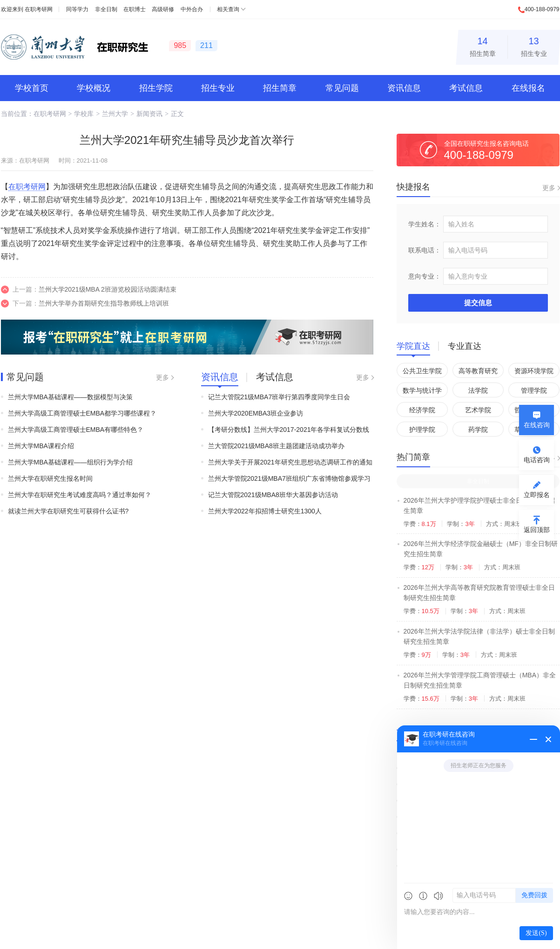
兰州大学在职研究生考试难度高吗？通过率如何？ (80, 495)
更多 (162, 377)
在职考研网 (39, 9)
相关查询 (228, 9)
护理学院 (422, 430)
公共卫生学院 (422, 371)
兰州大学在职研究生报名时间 (50, 478)
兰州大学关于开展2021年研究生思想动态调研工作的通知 (290, 462)
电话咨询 (537, 460)
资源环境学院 (534, 371)
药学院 (478, 430)
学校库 (84, 114)
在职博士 (135, 9)
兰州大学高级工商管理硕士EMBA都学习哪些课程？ (82, 413)
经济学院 (422, 410)
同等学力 (77, 9)
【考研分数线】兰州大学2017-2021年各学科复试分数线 (289, 430)
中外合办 (192, 9)
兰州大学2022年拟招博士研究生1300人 (265, 511)
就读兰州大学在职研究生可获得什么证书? (68, 511)
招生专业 (534, 45)
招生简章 (483, 45)
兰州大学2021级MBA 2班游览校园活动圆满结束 (108, 289)
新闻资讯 (149, 114)
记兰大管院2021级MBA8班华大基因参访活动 (273, 495)
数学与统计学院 (422, 392)
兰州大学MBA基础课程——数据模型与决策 (70, 397)
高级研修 (163, 9)
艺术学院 (478, 410)
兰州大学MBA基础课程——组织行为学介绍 (70, 462)
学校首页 (32, 88)
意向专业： (425, 276)
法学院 (478, 390)
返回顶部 (537, 530)
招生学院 (156, 88)
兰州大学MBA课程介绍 (41, 446)
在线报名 (528, 88)
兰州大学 (115, 114)
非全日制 (106, 9)
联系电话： (425, 250)
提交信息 (478, 303)
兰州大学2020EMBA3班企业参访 (256, 413)
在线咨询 (537, 425)
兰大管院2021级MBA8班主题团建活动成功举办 (276, 446)
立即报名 (537, 495)
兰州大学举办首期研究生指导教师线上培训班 (104, 303)
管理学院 (534, 390)
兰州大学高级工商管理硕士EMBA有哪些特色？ (76, 430)
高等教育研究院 (478, 372)
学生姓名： (425, 224)
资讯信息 (404, 88)
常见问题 (342, 88)
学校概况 (94, 88)
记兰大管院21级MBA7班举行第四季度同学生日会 (279, 397)
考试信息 (466, 88)
